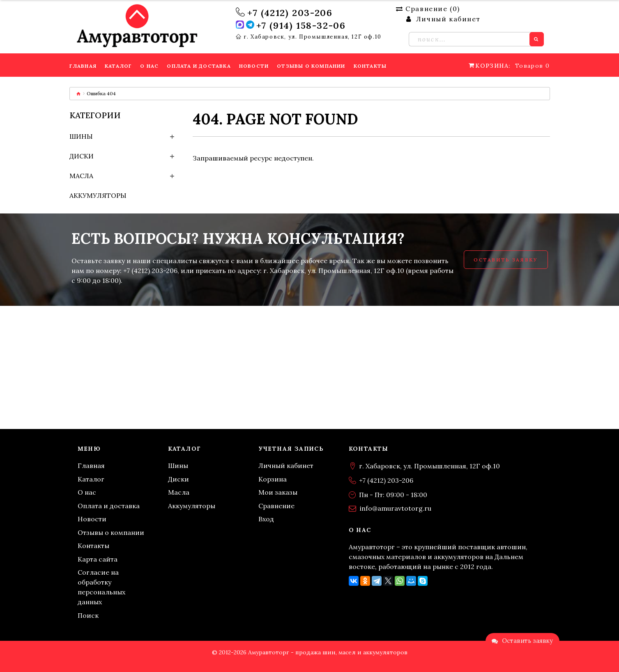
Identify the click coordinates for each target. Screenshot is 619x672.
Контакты (93, 546)
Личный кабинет (286, 466)
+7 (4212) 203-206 (290, 13)
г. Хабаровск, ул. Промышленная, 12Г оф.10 (313, 37)
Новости (92, 519)
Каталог (91, 479)
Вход (266, 519)
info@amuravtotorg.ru (396, 508)
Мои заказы (278, 492)
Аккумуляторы (98, 195)
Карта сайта (98, 559)
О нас (87, 492)
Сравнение (276, 506)
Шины (81, 136)
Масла (81, 176)
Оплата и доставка (109, 506)
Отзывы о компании (111, 532)
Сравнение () (428, 9)
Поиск (88, 615)
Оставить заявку (506, 260)
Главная (91, 466)
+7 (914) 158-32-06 (301, 25)
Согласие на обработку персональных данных (101, 587)
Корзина (273, 479)
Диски (82, 156)
